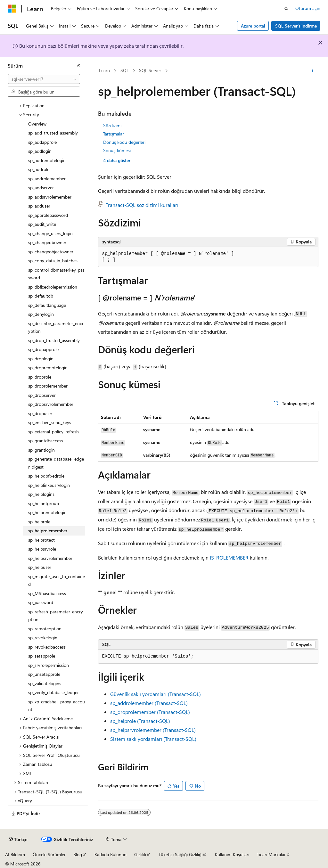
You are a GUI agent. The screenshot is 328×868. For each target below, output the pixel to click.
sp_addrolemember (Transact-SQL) (149, 703)
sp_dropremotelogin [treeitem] (48, 368)
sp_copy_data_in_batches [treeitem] (53, 261)
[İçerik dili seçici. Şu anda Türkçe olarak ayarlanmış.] (18, 839)
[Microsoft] (12, 9)
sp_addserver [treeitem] (41, 188)
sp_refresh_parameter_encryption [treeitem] (56, 616)
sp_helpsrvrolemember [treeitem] (50, 558)
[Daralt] (78, 66)
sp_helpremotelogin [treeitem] (47, 512)
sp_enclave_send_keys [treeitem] (50, 422)
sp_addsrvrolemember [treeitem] (50, 197)
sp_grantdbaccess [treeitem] (46, 441)
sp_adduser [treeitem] (39, 206)
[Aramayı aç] (286, 9)
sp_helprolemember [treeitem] (48, 531)
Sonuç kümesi (117, 150)
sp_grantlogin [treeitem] (41, 450)
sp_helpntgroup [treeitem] (44, 503)
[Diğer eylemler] (312, 71)
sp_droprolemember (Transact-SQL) (150, 712)
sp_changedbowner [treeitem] (47, 242)
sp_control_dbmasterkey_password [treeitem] (56, 274)
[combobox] (44, 79)
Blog (78, 854)
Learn (104, 70)
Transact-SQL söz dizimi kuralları (142, 205)
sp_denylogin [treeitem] (41, 314)
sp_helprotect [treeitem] (41, 540)
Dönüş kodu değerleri (124, 142)
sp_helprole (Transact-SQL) (140, 721)
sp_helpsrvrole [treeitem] (42, 549)
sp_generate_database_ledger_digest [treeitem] (56, 463)
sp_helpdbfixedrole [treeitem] (46, 476)
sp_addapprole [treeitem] (42, 142)
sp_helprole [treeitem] (39, 522)
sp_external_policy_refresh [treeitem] (53, 432)
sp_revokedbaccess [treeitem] (47, 647)
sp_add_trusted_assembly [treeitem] (53, 133)
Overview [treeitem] (37, 124)
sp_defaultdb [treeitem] (41, 296)
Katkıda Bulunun (111, 854)
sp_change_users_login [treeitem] (50, 233)
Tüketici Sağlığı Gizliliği (180, 854)
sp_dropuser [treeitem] (40, 413)
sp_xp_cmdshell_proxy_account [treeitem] (57, 706)
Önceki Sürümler (49, 854)
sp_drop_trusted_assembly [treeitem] (54, 340)
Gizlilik (140, 854)
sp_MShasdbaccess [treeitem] (47, 593)
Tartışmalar (114, 134)
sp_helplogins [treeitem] (41, 494)
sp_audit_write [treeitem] (42, 224)
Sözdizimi (112, 125)
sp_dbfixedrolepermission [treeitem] (53, 287)
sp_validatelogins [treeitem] (45, 683)
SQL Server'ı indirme (296, 26)
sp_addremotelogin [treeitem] (47, 160)
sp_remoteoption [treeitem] (45, 629)
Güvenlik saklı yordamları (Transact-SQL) (156, 694)
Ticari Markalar (271, 854)
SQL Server (150, 70)
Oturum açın (308, 8)
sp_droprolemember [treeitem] (48, 386)
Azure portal (253, 26)
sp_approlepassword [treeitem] (48, 215)
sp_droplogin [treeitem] (41, 359)
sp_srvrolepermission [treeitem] (49, 665)
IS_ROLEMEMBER (229, 557)
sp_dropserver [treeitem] (42, 395)
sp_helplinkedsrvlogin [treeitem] (49, 485)
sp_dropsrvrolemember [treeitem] (51, 404)
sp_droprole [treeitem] (40, 377)
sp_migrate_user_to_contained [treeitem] (57, 580)
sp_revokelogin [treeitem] (43, 638)
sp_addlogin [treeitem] (40, 151)
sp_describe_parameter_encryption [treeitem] (56, 327)
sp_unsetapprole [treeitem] (44, 674)
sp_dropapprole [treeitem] (43, 349)
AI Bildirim (15, 854)
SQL (125, 70)
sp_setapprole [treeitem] (42, 656)
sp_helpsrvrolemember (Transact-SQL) (153, 730)
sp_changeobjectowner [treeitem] (51, 252)
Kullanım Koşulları (232, 854)
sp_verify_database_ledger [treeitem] (53, 692)
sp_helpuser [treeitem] (40, 567)
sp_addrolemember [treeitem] (47, 179)
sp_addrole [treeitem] (39, 169)
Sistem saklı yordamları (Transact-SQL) (153, 739)
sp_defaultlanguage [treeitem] (47, 305)
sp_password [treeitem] (41, 602)
